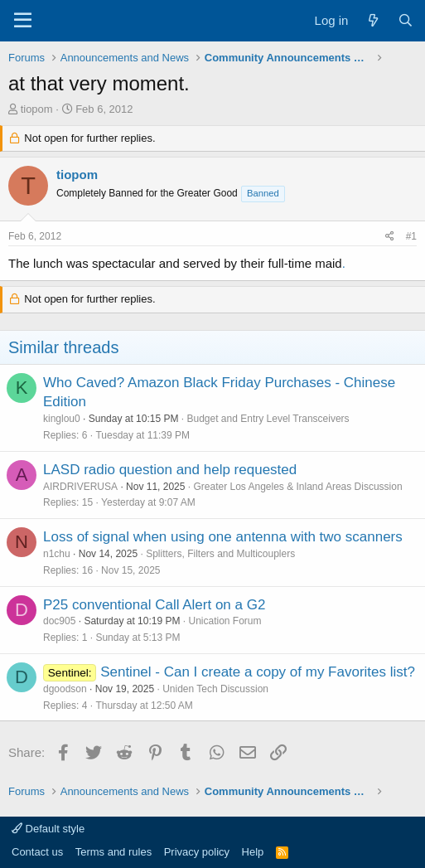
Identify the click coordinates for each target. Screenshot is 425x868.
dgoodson (65, 689)
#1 (411, 236)
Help (253, 852)
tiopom (37, 109)
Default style (48, 829)
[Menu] (23, 21)
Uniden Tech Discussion (215, 689)
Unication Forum (225, 621)
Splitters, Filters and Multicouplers (220, 554)
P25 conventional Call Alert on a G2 (154, 605)
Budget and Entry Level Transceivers (268, 419)
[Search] (406, 20)
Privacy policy (197, 852)
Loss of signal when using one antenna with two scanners (223, 537)
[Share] (390, 237)
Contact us (37, 852)
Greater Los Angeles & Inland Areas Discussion (297, 487)
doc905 (59, 621)
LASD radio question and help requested (170, 470)
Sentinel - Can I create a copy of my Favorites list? (258, 672)
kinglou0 (62, 419)
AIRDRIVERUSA (80, 487)
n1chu (57, 554)
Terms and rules (113, 852)
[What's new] (372, 20)
